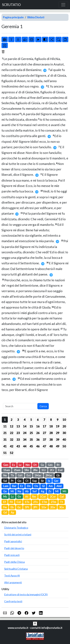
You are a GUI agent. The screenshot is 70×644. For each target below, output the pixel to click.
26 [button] (38, 433)
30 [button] (64, 433)
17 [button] (44, 426)
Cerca (43, 406)
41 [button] (5, 446)
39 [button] (58, 440)
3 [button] (18, 420)
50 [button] (64, 446)
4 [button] (25, 420)
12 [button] (12, 426)
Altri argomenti (13, 582)
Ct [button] (27, 481)
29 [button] (58, 433)
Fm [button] (5, 507)
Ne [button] (5, 475)
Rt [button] (58, 465)
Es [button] (14, 465)
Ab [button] (27, 491)
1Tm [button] (44, 502)
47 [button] (44, 446)
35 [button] (31, 440)
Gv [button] (19, 497)
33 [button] (18, 440)
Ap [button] (12, 512)
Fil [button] (11, 502)
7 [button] (44, 420)
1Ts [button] (27, 502)
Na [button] (19, 491)
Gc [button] (19, 507)
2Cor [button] (53, 497)
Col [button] (19, 502)
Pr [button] (12, 481)
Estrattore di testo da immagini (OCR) (26, 594)
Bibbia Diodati (36, 17)
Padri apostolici (13, 541)
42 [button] (12, 446)
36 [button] (38, 440)
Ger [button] (56, 481)
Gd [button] (5, 512)
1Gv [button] (44, 507)
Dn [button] (29, 486)
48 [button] (51, 446)
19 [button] (58, 426)
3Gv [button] (62, 507)
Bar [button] (14, 486)
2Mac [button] (49, 475)
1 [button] (5, 420)
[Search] (20, 406)
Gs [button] (42, 465)
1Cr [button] (44, 470)
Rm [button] (34, 497)
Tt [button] (61, 502)
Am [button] (51, 486)
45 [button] (31, 446)
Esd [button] (60, 470)
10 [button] (64, 420)
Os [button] (36, 486)
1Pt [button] (27, 507)
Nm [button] (28, 465)
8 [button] (51, 420)
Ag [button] (43, 491)
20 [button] (64, 426)
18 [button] (51, 426)
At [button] (27, 497)
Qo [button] (19, 481)
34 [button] (25, 440)
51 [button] (5, 453)
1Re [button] (27, 470)
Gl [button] (43, 486)
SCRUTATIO (11, 5)
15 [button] (31, 426)
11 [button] (5, 426)
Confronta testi (13, 601)
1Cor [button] (43, 497)
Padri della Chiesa (14, 562)
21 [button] (5, 433)
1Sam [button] (7, 470)
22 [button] (12, 433)
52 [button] (12, 453)
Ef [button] (5, 502)
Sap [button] (35, 481)
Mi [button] (12, 491)
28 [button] (51, 433)
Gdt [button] (20, 475)
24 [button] (25, 433)
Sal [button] (5, 481)
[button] (35, 623)
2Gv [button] (53, 507)
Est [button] (29, 475)
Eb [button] (12, 507)
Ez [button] (22, 486)
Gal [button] (62, 497)
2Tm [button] (53, 502)
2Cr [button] (52, 470)
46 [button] (38, 446)
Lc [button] (12, 497)
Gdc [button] (50, 465)
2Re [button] (35, 470)
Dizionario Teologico (16, 528)
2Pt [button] (35, 507)
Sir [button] (42, 481)
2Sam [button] (17, 470)
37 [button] (44, 440)
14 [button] (25, 426)
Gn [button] (5, 491)
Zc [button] (50, 491)
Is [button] (49, 481)
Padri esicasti (12, 555)
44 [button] (25, 446)
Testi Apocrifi (12, 576)
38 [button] (51, 440)
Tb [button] (12, 475)
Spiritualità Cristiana (16, 569)
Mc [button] (5, 497)
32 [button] (12, 440)
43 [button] (18, 446)
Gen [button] (6, 465)
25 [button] (31, 433)
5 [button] (31, 420)
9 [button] (58, 420)
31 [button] (5, 440)
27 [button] (44, 433)
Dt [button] (35, 465)
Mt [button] (65, 491)
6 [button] (38, 420)
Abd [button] (59, 486)
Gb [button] (58, 475)
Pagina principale (13, 17)
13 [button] (18, 426)
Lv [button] (20, 465)
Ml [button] (57, 491)
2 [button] (11, 420)
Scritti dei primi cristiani (18, 534)
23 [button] (18, 433)
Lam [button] (6, 486)
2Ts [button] (35, 502)
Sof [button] (35, 491)
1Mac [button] (38, 475)
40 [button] (64, 440)
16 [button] (38, 426)
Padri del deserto (14, 548)
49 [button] (58, 446)
